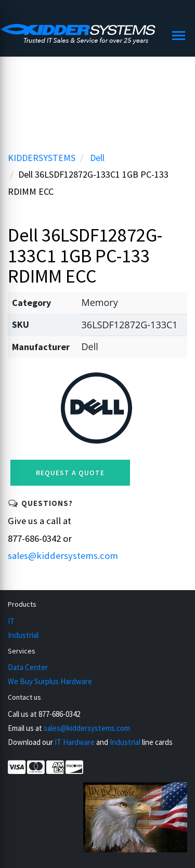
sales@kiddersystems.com (63, 556)
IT (11, 621)
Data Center (28, 667)
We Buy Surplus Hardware (50, 681)
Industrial (23, 635)
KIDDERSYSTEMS (42, 158)
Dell (97, 158)
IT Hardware (75, 742)
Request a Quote (70, 473)
